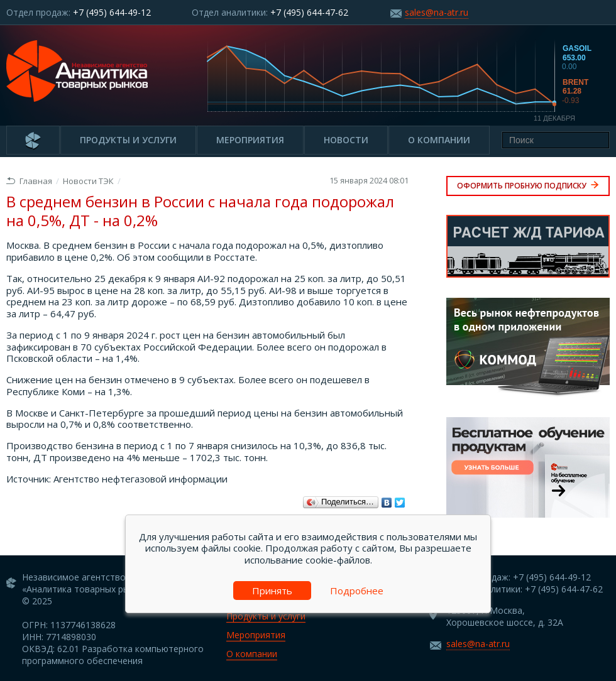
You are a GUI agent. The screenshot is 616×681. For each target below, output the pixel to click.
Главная (29, 181)
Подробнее (357, 591)
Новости (346, 140)
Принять (272, 591)
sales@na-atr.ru (437, 12)
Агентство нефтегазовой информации (140, 479)
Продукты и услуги (128, 140)
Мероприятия (250, 140)
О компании (439, 140)
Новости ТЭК (88, 181)
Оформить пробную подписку (528, 186)
